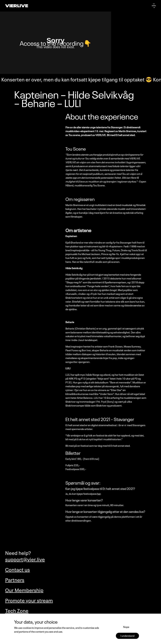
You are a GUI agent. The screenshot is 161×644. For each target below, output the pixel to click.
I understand (127, 635)
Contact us (17, 569)
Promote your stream (29, 600)
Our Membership (24, 590)
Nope (126, 627)
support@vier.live (25, 559)
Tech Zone (17, 610)
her (99, 493)
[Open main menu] (154, 6)
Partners (15, 579)
